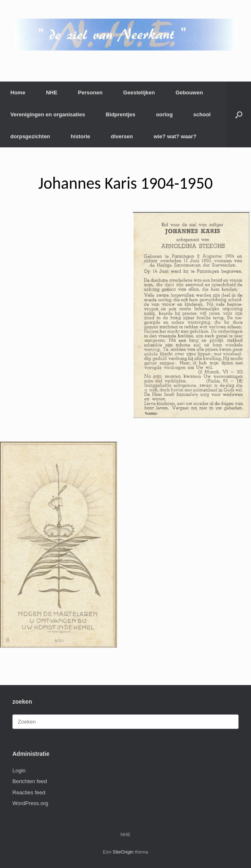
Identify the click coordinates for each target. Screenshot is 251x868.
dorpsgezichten (30, 136)
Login (19, 771)
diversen (122, 136)
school (202, 114)
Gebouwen (189, 93)
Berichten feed (30, 781)
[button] (239, 114)
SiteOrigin (123, 852)
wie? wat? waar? (175, 136)
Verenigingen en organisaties (48, 114)
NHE (51, 93)
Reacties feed (29, 792)
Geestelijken (139, 93)
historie (80, 136)
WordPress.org (30, 803)
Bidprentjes (121, 114)
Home (18, 93)
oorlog (164, 114)
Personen (90, 93)
